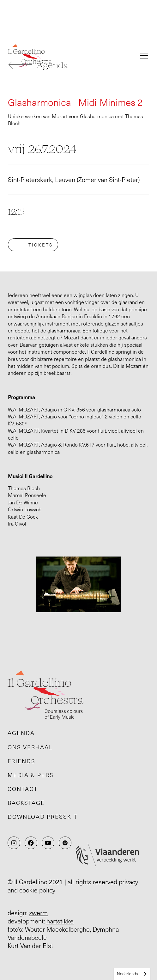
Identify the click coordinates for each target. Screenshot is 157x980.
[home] (70, 56)
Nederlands (127, 974)
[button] (143, 56)
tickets (41, 245)
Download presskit (43, 817)
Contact (23, 789)
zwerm (38, 913)
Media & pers (31, 775)
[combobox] (132, 974)
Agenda (21, 733)
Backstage (26, 803)
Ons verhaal (30, 747)
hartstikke (60, 921)
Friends (21, 761)
